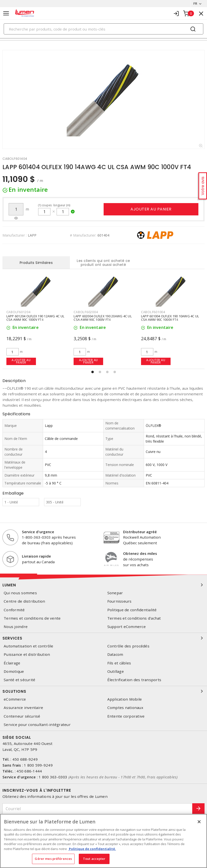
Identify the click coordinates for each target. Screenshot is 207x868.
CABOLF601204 (18, 312)
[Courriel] (97, 809)
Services (103, 638)
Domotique (14, 671)
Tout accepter (94, 859)
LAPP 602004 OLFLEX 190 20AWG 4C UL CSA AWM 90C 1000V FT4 (103, 318)
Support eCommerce (127, 627)
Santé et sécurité (19, 680)
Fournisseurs (119, 601)
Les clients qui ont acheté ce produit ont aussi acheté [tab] (103, 263)
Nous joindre (16, 627)
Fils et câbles (119, 663)
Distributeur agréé (140, 532)
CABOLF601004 (153, 312)
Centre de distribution (24, 601)
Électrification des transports (134, 680)
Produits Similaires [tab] (36, 263)
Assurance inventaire (23, 708)
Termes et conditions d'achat (134, 618)
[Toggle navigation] (6, 13)
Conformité (14, 610)
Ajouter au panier (151, 209)
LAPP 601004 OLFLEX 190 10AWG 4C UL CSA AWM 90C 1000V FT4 (170, 318)
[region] (103, 841)
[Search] (103, 29)
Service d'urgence (38, 532)
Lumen (103, 585)
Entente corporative (126, 716)
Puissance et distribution (27, 654)
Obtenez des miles (140, 553)
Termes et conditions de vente (32, 618)
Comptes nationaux (125, 708)
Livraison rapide (36, 556)
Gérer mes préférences (53, 859)
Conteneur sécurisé (22, 716)
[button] (93, 372)
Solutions (103, 691)
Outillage (116, 671)
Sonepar (115, 593)
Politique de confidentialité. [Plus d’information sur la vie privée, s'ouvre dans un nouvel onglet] (92, 849)
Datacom (115, 654)
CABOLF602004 (86, 312)
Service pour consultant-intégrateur (37, 725)
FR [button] (195, 3)
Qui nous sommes (20, 593)
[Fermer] (199, 822)
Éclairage (12, 663)
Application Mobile (125, 699)
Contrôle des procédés (128, 646)
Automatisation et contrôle (29, 646)
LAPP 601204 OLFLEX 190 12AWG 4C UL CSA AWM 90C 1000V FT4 (35, 318)
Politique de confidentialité (132, 610)
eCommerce (15, 699)
